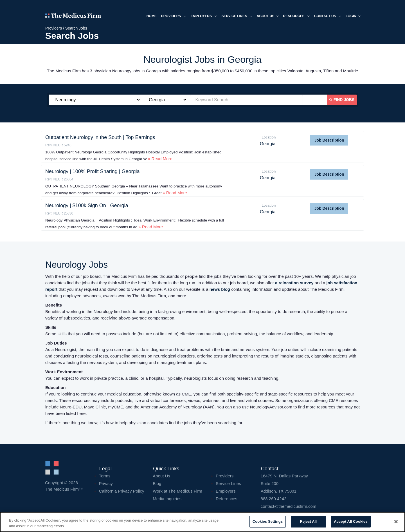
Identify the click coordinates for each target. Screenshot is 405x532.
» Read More (160, 159)
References (227, 499)
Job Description (329, 140)
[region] (202, 522)
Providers (174, 16)
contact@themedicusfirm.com (289, 506)
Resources (296, 16)
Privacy (106, 483)
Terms (105, 476)
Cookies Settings (268, 521)
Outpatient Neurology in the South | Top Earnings (100, 137)
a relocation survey (294, 283)
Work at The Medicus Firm (177, 491)
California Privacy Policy (122, 491)
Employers (204, 16)
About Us (161, 476)
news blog (220, 289)
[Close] (396, 522)
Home (152, 16)
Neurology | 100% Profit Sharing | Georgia (93, 171)
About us (268, 16)
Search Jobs (76, 28)
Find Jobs (342, 100)
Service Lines (237, 16)
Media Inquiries (167, 499)
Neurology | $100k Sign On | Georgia (87, 205)
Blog (157, 483)
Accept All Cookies (351, 521)
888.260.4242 (274, 499)
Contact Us (328, 16)
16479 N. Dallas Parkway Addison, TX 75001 (310, 483)
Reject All (308, 521)
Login (353, 16)
